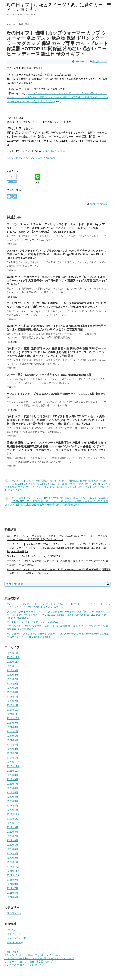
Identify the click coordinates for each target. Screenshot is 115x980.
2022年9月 (13, 827)
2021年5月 (13, 897)
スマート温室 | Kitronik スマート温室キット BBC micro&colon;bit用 (49, 375)
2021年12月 (13, 867)
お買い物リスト (13, 952)
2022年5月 (13, 845)
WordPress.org (15, 943)
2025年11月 (13, 662)
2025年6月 (13, 684)
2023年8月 (13, 779)
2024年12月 (13, 710)
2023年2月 (13, 806)
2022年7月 (13, 836)
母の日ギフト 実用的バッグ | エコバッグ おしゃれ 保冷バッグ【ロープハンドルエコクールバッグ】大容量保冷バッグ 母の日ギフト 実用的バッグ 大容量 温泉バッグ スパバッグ (57, 281)
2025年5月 (13, 688)
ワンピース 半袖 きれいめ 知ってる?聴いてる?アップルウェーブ (39, 958)
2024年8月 (13, 727)
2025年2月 (13, 701)
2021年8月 (13, 884)
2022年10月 (13, 823)
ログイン (12, 930)
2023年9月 (13, 775)
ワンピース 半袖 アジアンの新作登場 (24, 965)
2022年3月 (13, 854)
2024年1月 (13, 758)
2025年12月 (13, 657)
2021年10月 (13, 875)
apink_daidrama (98, 204)
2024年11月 (13, 714)
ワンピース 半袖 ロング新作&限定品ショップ (29, 962)
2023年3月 (13, 801)
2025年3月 (13, 697)
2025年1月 (13, 705)
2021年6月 (13, 893)
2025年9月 (13, 670)
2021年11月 (13, 871)
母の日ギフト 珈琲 (55, 151)
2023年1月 (13, 810)
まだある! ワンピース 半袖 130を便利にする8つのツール (35, 955)
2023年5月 (13, 793)
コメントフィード (16, 938)
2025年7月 (13, 679)
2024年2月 (13, 753)
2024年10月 (13, 718)
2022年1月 (13, 862)
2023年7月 (13, 784)
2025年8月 (13, 675)
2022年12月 (13, 814)
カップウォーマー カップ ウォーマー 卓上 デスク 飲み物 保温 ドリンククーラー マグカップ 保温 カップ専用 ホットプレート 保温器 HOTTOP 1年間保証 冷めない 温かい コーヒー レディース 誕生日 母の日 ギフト (57, 97)
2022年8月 (13, 832)
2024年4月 (13, 745)
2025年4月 (13, 692)
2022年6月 (13, 840)
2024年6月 (13, 736)
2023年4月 (13, 797)
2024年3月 (13, 749)
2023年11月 (13, 766)
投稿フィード (14, 934)
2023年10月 (13, 771)
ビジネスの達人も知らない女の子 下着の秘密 (31, 158)
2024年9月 (13, 723)
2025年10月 (13, 666)
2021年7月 (13, 888)
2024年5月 (13, 740)
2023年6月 (13, 788)
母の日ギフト (100, 62)
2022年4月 (13, 849)
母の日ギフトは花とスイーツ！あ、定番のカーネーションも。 (55, 7)
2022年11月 (13, 819)
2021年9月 (13, 880)
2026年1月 (13, 653)
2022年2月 (13, 858)
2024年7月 (13, 732)
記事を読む (12, 244)
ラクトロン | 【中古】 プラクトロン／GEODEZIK (33, 556)
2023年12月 (13, 762)
